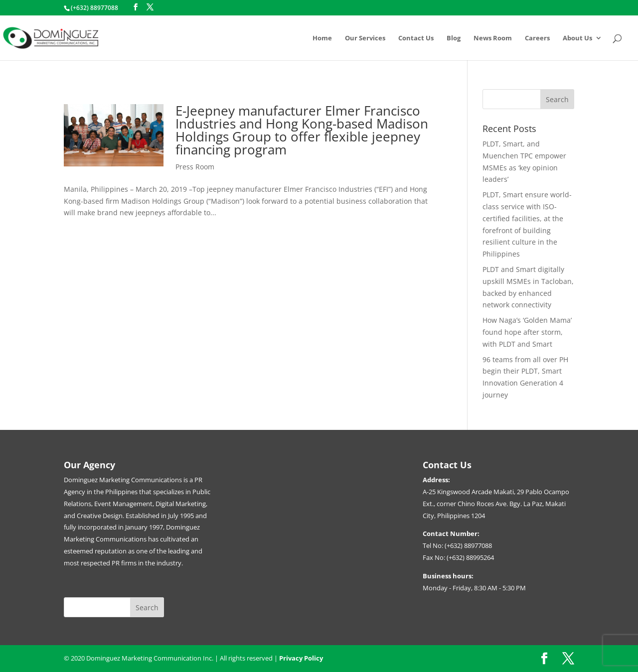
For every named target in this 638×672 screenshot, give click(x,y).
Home (322, 38)
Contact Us (416, 38)
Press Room (195, 167)
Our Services (365, 38)
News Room (493, 38)
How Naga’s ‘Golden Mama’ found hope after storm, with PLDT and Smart (527, 332)
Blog (454, 38)
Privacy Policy (301, 658)
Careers (537, 38)
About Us (577, 38)
